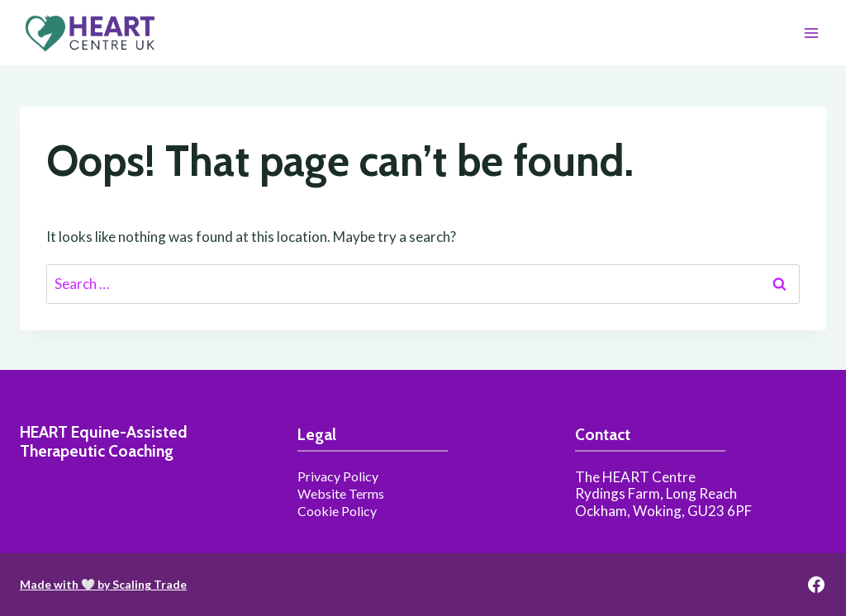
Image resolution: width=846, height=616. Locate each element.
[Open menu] (811, 33)
